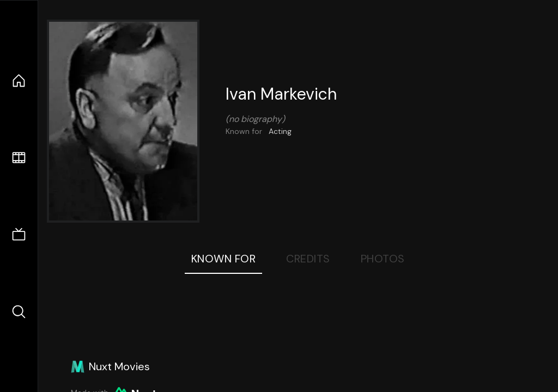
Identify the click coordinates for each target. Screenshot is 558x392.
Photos (383, 259)
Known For (224, 259)
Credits (308, 259)
